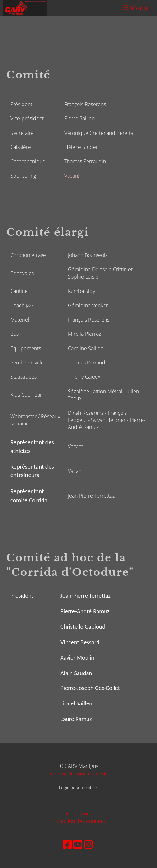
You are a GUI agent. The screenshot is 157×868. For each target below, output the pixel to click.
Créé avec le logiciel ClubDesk (78, 774)
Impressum (78, 813)
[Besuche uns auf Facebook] (67, 844)
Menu (135, 8)
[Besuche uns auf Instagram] (88, 844)
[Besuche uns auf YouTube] (78, 844)
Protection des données (79, 821)
